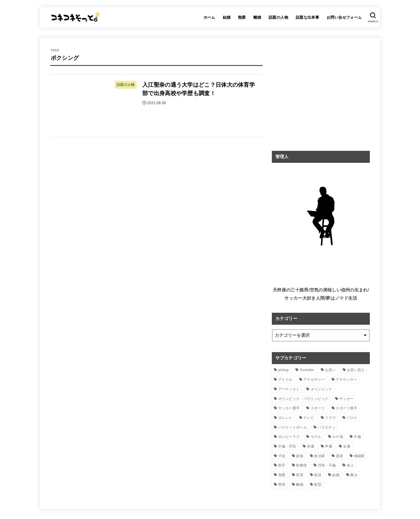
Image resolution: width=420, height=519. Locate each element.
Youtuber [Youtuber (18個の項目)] (307, 370)
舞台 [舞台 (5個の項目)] (354, 475)
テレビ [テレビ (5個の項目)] (309, 418)
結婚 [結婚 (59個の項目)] (336, 475)
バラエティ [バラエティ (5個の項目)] (327, 427)
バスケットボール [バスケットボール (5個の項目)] (293, 427)
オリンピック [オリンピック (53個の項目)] (321, 389)
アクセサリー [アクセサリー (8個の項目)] (314, 380)
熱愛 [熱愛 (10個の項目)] (282, 475)
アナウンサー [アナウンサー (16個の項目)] (346, 380)
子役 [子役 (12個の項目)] (282, 456)
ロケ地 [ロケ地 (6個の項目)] (338, 437)
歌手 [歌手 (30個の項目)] (282, 465)
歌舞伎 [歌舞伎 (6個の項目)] (301, 465)
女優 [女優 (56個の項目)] (347, 446)
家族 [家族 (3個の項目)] (300, 456)
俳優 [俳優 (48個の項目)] (310, 446)
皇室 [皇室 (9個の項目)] (300, 475)
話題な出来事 (307, 17)
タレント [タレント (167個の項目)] (285, 418)
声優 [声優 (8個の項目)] (329, 446)
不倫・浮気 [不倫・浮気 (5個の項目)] (287, 446)
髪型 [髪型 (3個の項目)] (318, 485)
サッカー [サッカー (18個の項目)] (346, 399)
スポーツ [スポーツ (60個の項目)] (318, 408)
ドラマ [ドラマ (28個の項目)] (330, 418)
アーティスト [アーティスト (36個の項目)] (289, 389)
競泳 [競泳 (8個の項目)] (318, 475)
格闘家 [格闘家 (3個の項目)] (359, 456)
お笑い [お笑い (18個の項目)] (331, 370)
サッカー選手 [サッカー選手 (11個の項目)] (289, 408)
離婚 (257, 17)
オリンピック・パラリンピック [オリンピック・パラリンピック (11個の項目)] (303, 399)
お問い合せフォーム (344, 17)
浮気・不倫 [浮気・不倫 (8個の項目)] (327, 465)
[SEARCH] (373, 18)
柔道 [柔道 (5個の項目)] (340, 456)
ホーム (209, 17)
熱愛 (242, 17)
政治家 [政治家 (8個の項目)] (320, 456)
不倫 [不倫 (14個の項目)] (357, 437)
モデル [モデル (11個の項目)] (316, 437)
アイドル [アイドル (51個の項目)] (285, 380)
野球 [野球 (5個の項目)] (282, 485)
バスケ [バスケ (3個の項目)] (352, 418)
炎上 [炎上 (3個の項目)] (350, 465)
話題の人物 (278, 17)
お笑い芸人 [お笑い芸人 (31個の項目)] (356, 370)
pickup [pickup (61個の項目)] (284, 370)
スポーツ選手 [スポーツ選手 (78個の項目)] (346, 408)
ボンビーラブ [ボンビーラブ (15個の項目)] (289, 437)
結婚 (227, 17)
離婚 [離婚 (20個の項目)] (300, 485)
